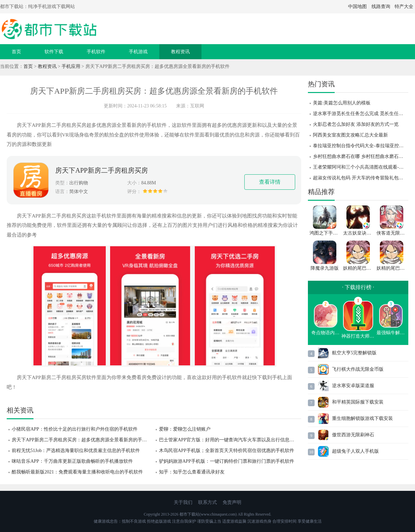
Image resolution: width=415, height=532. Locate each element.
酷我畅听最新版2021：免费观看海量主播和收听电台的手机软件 (77, 472)
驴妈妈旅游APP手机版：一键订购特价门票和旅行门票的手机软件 (227, 461)
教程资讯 (180, 52)
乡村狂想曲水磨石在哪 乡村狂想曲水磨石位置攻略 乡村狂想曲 (361, 156)
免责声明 (232, 502)
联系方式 (207, 502)
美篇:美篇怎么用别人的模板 (342, 103)
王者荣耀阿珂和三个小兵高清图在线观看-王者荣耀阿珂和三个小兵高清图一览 (361, 167)
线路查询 (381, 7)
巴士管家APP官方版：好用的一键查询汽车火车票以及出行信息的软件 (230, 440)
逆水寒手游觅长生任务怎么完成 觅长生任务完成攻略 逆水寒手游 (361, 114)
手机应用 (71, 66)
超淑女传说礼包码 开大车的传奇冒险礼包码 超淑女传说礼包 (361, 178)
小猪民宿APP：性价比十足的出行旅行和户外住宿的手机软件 (75, 429)
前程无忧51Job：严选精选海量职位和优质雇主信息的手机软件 (76, 451)
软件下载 (54, 52)
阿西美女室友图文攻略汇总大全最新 (350, 135)
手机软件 (96, 52)
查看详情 (270, 182)
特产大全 (404, 7)
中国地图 (357, 7)
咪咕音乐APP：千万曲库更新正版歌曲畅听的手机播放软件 (72, 461)
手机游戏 (138, 52)
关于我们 (183, 502)
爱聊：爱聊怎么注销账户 (185, 429)
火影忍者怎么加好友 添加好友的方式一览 (356, 124)
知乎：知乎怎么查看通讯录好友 (192, 472)
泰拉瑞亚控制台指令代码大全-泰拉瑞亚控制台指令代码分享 (361, 146)
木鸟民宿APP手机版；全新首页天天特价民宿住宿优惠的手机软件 (227, 451)
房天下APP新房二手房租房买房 (102, 170)
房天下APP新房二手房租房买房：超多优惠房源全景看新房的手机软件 (83, 440)
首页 (16, 52)
